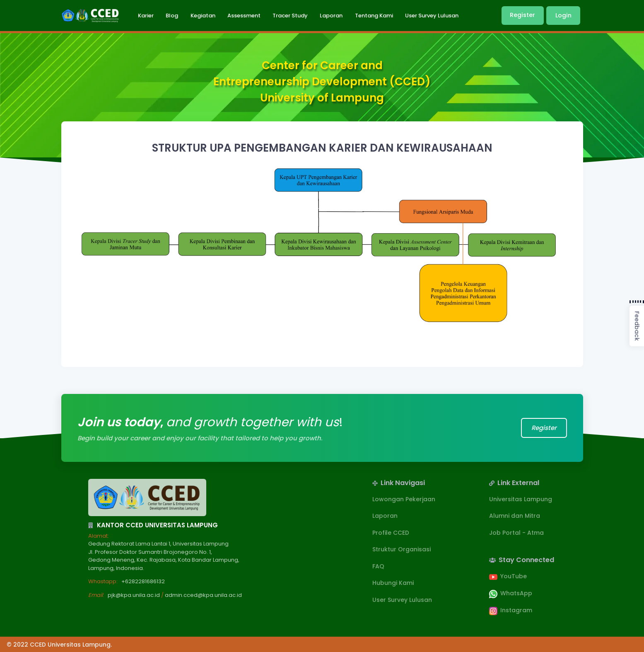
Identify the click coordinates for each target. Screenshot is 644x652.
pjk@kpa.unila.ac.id (134, 595)
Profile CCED (391, 533)
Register (522, 15)
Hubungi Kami (393, 583)
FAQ (378, 566)
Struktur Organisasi (402, 549)
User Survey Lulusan (402, 600)
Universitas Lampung (521, 499)
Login (563, 15)
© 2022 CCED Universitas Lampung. (59, 645)
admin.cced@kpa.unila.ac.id (203, 595)
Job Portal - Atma (516, 533)
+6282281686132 (143, 581)
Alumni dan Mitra (515, 516)
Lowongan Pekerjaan (404, 499)
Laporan (385, 516)
